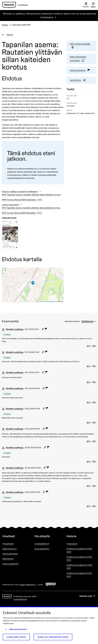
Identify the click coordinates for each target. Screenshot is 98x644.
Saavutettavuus (9, 549)
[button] (22, 191)
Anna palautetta (49, 549)
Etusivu (5, 25)
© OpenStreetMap (50, 301)
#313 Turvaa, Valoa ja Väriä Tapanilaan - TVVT (22, 213)
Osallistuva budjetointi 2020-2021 (80, 567)
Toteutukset (72, 544)
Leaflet (40, 301)
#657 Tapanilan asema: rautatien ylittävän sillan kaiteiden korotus (31, 195)
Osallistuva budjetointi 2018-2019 (79, 575)
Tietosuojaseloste (10, 564)
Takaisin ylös (87, 596)
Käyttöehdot (8, 559)
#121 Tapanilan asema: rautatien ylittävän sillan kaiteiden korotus (31, 208)
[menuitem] (89, 321)
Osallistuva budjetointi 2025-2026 (80, 550)
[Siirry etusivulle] (16, 5)
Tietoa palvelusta (10, 554)
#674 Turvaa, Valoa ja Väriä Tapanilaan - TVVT (22, 200)
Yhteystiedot (8, 544)
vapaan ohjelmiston (28, 585)
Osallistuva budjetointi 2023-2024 (80, 558)
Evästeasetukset (20, 599)
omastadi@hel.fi (42, 544)
